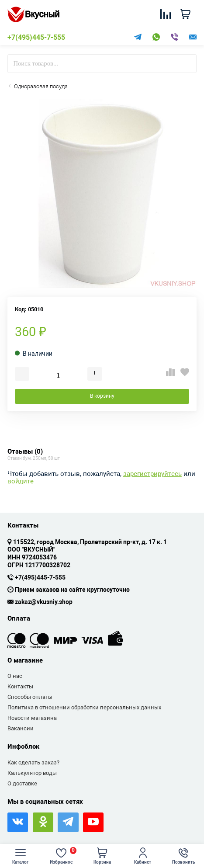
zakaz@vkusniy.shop (44, 602)
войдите (21, 481)
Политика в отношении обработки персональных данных (84, 707)
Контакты (20, 686)
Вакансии (21, 728)
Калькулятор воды (32, 773)
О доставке (22, 783)
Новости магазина (32, 718)
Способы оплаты (30, 697)
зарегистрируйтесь (152, 474)
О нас (15, 676)
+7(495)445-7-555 (36, 38)
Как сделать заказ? (33, 762)
